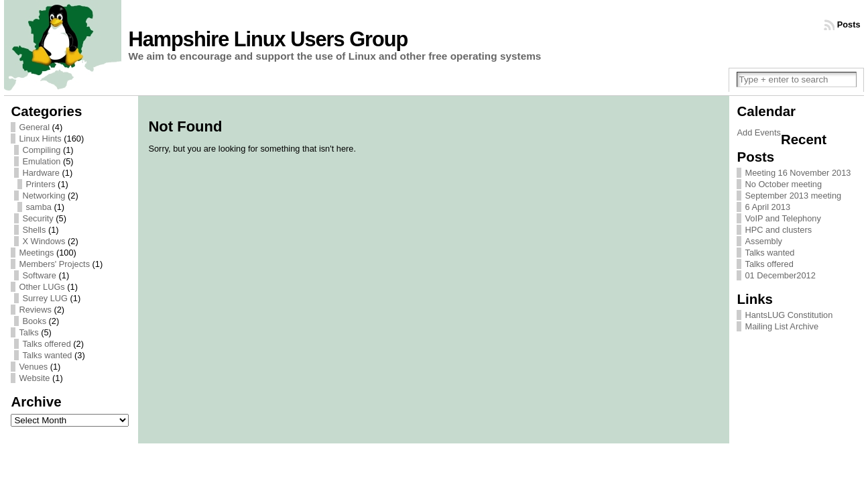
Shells (34, 230)
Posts (849, 24)
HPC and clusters (778, 230)
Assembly (763, 241)
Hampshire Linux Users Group (268, 39)
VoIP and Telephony (783, 218)
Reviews (35, 310)
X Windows (44, 241)
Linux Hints (40, 139)
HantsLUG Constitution (789, 315)
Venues (33, 367)
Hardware (41, 173)
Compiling (41, 150)
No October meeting (783, 184)
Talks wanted (47, 355)
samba (38, 207)
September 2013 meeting (793, 196)
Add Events (758, 132)
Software (39, 275)
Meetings (36, 253)
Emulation (41, 161)
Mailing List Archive (782, 326)
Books (34, 321)
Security (38, 218)
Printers (40, 184)
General (34, 127)
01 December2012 (780, 275)
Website (34, 378)
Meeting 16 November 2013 (798, 173)
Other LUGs (42, 287)
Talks (28, 332)
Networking (44, 196)
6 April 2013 (767, 207)
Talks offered (46, 344)
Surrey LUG (45, 298)
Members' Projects (54, 264)
